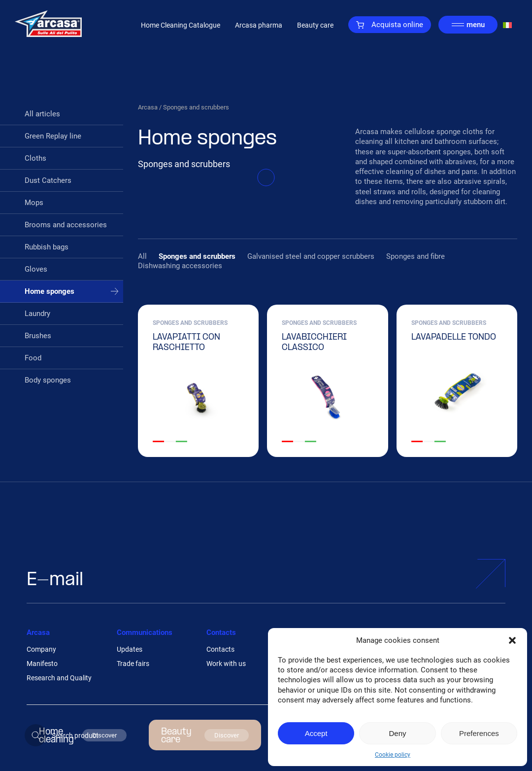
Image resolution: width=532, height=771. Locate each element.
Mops (34, 203)
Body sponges (48, 380)
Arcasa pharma (259, 25)
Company (41, 649)
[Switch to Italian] (507, 25)
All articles (42, 114)
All (142, 256)
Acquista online (390, 25)
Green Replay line (53, 136)
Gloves (36, 269)
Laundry (37, 314)
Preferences (479, 733)
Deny (397, 733)
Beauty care (315, 25)
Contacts (221, 632)
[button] (512, 640)
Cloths (35, 158)
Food (33, 358)
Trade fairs (133, 664)
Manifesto (42, 664)
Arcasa (148, 107)
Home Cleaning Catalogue (181, 25)
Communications (145, 632)
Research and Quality (59, 678)
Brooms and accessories (66, 225)
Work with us (226, 664)
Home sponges (50, 291)
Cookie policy (393, 755)
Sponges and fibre (416, 256)
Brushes (38, 336)
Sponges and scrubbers (197, 256)
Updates (130, 649)
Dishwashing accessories (180, 266)
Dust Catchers (48, 180)
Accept (316, 733)
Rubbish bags (47, 247)
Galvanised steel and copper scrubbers (311, 256)
